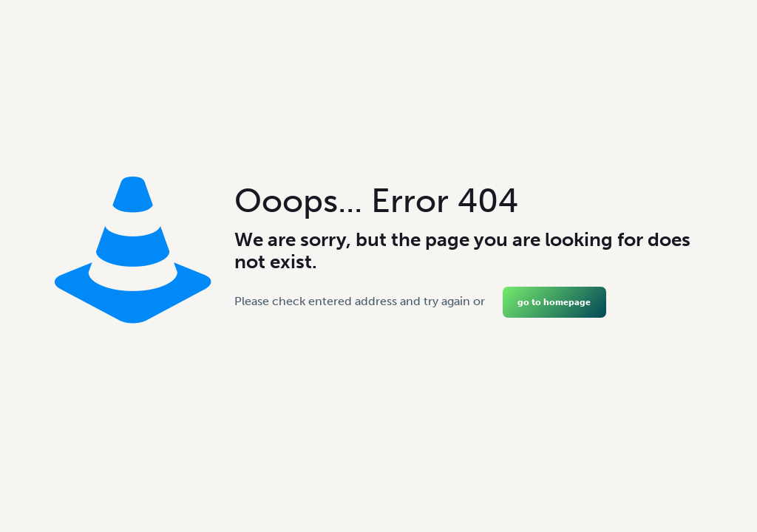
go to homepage (554, 302)
